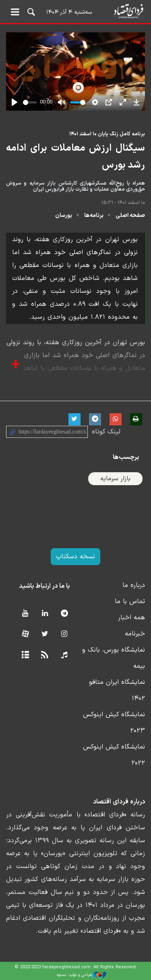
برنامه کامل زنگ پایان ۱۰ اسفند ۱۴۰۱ (107, 134)
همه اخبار (131, 618)
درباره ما (134, 585)
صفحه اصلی (130, 216)
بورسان (64, 216)
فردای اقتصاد (75, 11)
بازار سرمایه (115, 479)
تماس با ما (130, 601)
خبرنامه (135, 634)
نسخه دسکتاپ (75, 557)
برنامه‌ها (94, 216)
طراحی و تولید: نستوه (82, 975)
